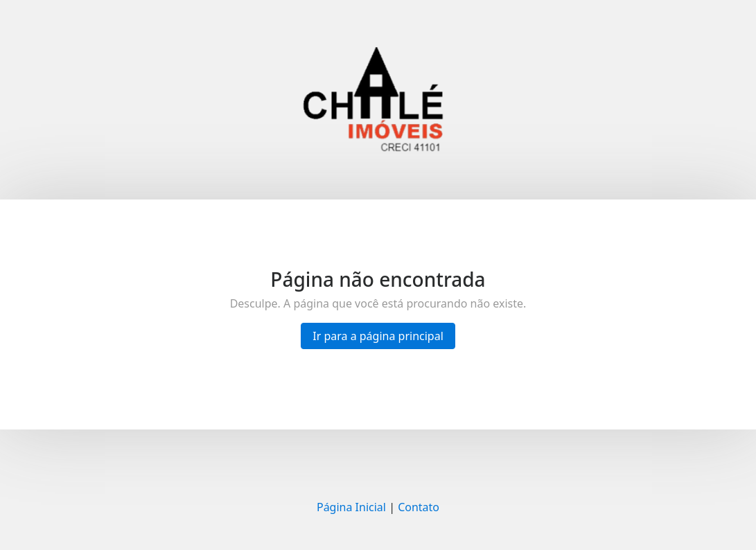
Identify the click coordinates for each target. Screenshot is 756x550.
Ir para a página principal (378, 336)
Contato (419, 507)
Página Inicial (351, 507)
